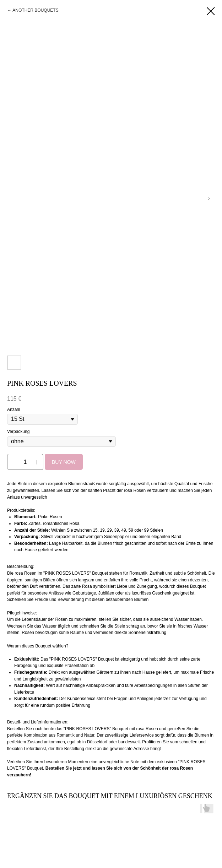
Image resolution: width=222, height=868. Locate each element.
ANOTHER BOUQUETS (35, 10)
